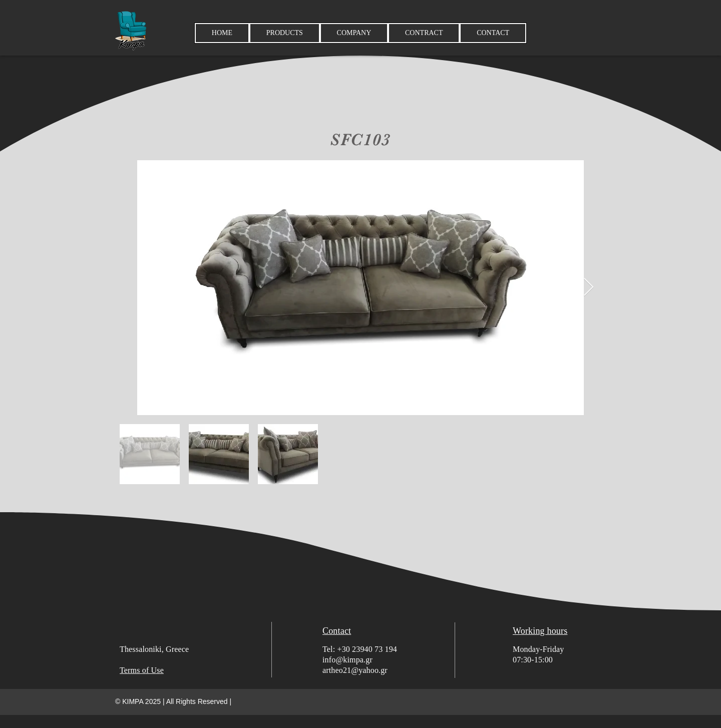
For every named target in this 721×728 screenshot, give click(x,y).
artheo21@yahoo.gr (355, 670)
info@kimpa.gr (347, 660)
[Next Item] (589, 288)
